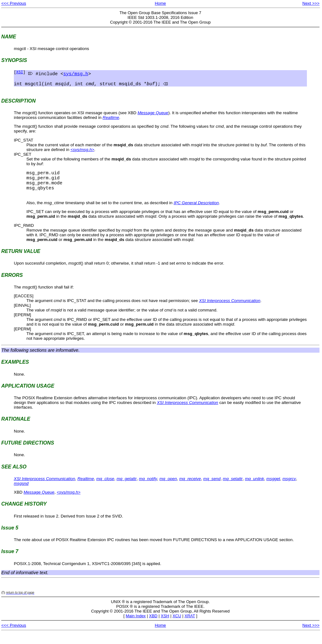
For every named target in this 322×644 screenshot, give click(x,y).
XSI (19, 73)
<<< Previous (14, 3)
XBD (153, 627)
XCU (177, 627)
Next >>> (311, 3)
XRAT (190, 627)
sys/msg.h (76, 74)
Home (160, 3)
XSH (165, 627)
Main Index (136, 627)
